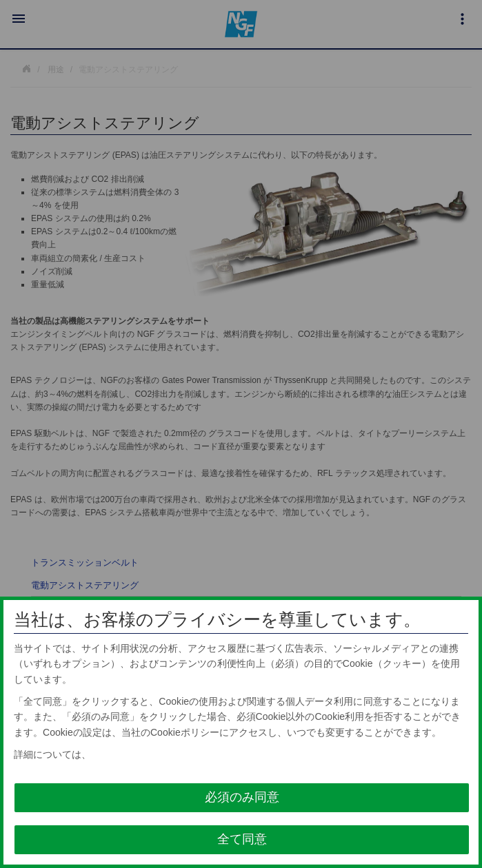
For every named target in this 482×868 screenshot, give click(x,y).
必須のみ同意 (242, 797)
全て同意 (242, 839)
